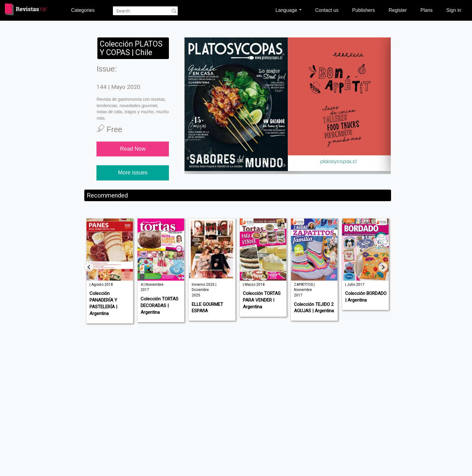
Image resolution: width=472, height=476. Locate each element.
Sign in (454, 10)
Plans (427, 10)
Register (398, 10)
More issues (133, 173)
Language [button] (288, 10)
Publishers (364, 10)
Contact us (327, 10)
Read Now (133, 149)
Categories (83, 10)
